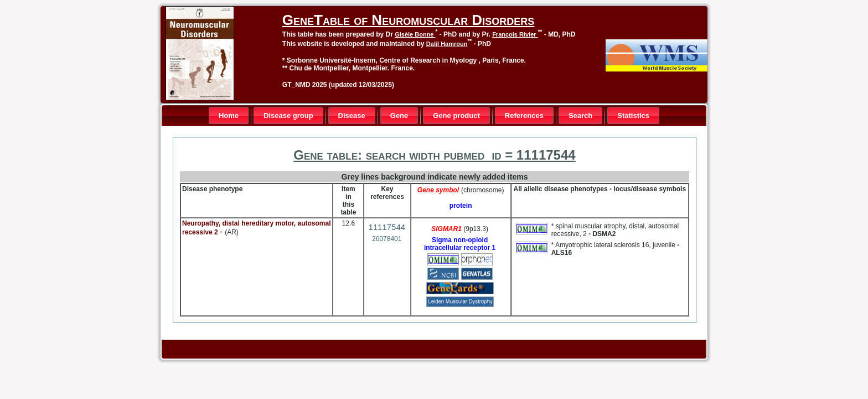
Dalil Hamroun (447, 44)
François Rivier (515, 34)
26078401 (387, 239)
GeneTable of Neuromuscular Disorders (408, 20)
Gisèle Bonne (415, 34)
